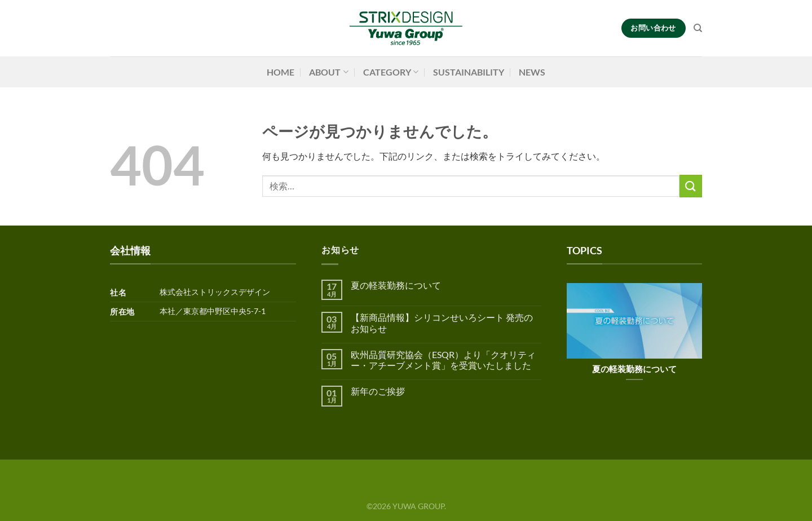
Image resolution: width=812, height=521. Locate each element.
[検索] (698, 28)
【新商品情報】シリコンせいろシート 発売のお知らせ (442, 323)
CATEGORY (391, 72)
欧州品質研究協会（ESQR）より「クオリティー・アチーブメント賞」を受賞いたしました (443, 360)
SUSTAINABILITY (469, 72)
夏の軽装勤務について (396, 285)
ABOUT (328, 72)
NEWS (532, 72)
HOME (281, 72)
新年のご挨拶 (378, 391)
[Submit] (691, 186)
